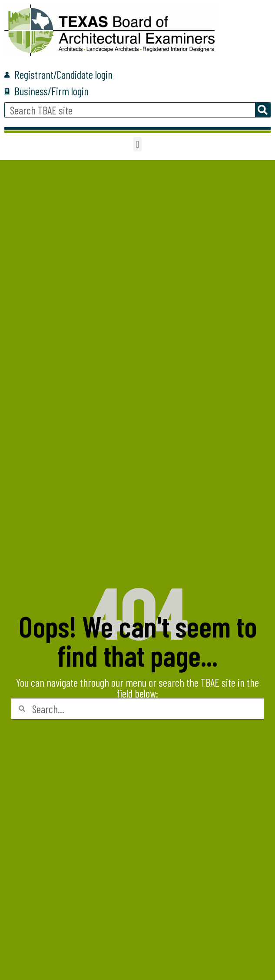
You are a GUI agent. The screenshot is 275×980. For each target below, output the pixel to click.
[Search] (263, 110)
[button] (137, 144)
